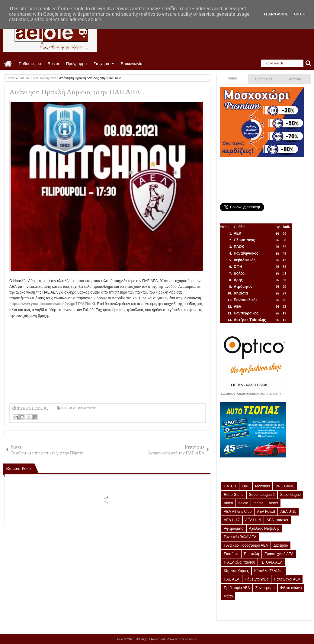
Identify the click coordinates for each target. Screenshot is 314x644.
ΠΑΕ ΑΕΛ (69, 408)
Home (8, 64)
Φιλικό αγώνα (87, 408)
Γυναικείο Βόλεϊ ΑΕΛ (240, 537)
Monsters (263, 486)
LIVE (246, 486)
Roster (54, 64)
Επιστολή (252, 554)
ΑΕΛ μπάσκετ (277, 520)
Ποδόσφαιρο (30, 64)
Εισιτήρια (231, 554)
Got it (300, 14)
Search (308, 63)
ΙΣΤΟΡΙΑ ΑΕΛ (272, 562)
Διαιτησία (281, 545)
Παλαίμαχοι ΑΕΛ (287, 579)
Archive (295, 79)
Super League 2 (262, 495)
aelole (243, 503)
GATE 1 (230, 486)
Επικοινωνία (132, 64)
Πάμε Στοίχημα (257, 579)
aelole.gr (191, 639)
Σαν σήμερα (265, 588)
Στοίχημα (101, 64)
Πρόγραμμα (76, 64)
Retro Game (234, 495)
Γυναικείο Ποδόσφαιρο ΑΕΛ (246, 545)
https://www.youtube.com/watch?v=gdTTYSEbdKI (52, 304)
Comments (264, 79)
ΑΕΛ (120, 639)
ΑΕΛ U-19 (253, 520)
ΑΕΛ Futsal (266, 512)
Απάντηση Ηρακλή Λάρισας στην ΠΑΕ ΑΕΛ (75, 92)
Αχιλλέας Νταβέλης (264, 529)
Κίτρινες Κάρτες (236, 571)
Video (232, 78)
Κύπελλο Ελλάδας (269, 571)
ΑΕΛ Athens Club (238, 512)
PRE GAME (285, 486)
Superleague (290, 495)
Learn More (276, 14)
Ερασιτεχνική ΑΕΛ (279, 554)
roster (273, 503)
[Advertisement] (107, 361)
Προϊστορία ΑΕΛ (237, 588)
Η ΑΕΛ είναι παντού (239, 562)
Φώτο (228, 596)
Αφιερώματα (234, 529)
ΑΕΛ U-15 (288, 512)
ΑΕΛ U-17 (232, 520)
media (259, 503)
